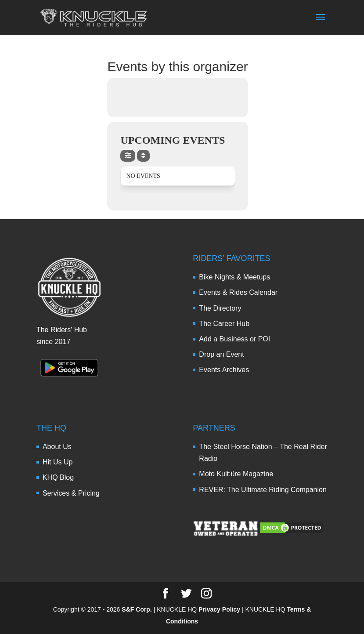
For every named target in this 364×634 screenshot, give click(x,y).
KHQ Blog (58, 477)
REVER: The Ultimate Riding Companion (263, 490)
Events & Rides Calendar (238, 292)
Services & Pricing (71, 493)
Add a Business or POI (234, 339)
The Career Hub (224, 324)
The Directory (220, 308)
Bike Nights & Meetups (234, 277)
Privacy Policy (219, 609)
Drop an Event (221, 354)
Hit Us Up (58, 462)
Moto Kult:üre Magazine (236, 474)
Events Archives (224, 370)
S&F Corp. (137, 609)
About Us (57, 447)
